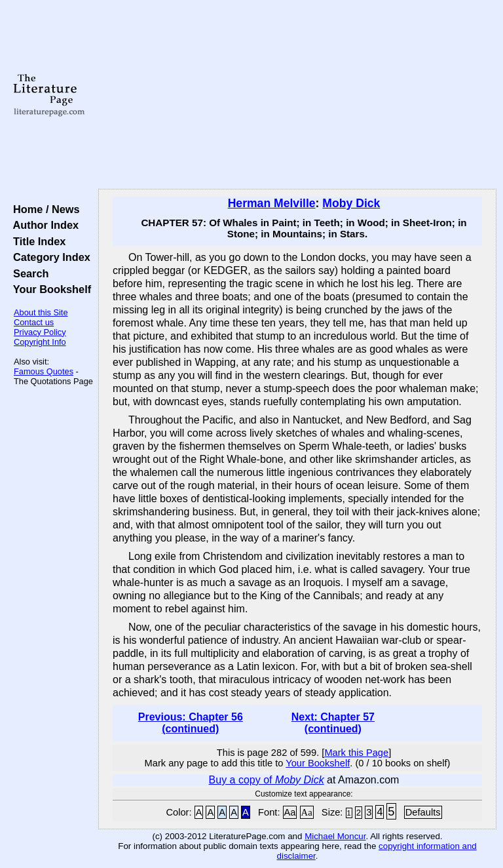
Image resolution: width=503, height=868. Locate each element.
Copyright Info (40, 342)
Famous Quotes (44, 371)
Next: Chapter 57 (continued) (333, 723)
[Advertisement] (298, 95)
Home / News (44, 209)
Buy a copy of (267, 780)
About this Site (41, 312)
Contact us (34, 322)
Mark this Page (356, 753)
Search (28, 273)
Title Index (36, 241)
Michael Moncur (335, 836)
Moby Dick (351, 203)
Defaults (423, 812)
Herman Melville (272, 203)
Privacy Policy (40, 332)
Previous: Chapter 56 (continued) (191, 723)
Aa (290, 812)
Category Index (49, 257)
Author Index (43, 225)
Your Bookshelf (49, 289)
